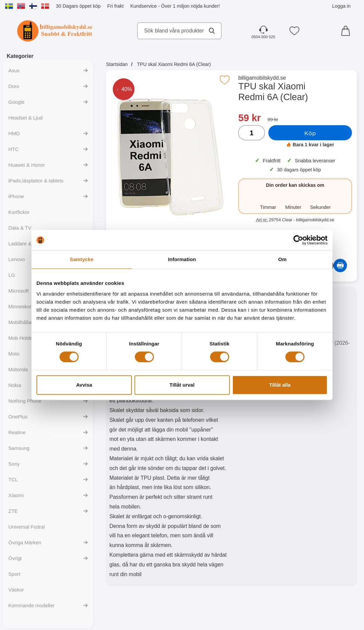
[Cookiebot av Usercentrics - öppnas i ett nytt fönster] (298, 240)
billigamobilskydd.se (262, 78)
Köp (310, 133)
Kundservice (143, 6)
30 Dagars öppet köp (78, 6)
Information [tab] (182, 259)
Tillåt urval (182, 385)
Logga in (341, 6)
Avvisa (84, 385)
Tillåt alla (280, 385)
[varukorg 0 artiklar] (347, 31)
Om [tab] (282, 259)
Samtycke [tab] (82, 259)
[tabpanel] (169, 438)
